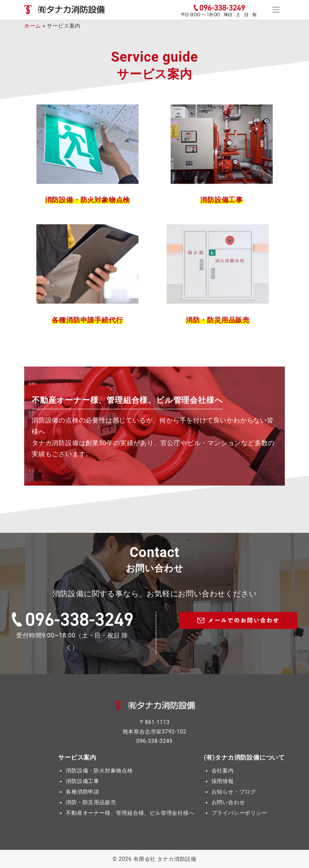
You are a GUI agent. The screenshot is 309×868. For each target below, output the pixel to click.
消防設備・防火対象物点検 (99, 771)
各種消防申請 (83, 792)
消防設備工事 (83, 781)
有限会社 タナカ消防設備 (165, 859)
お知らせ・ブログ (234, 792)
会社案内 (223, 771)
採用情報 (223, 781)
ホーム (32, 26)
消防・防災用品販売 (91, 802)
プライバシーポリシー (239, 813)
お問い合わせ (228, 802)
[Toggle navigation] (276, 10)
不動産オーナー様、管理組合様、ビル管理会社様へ (130, 813)
